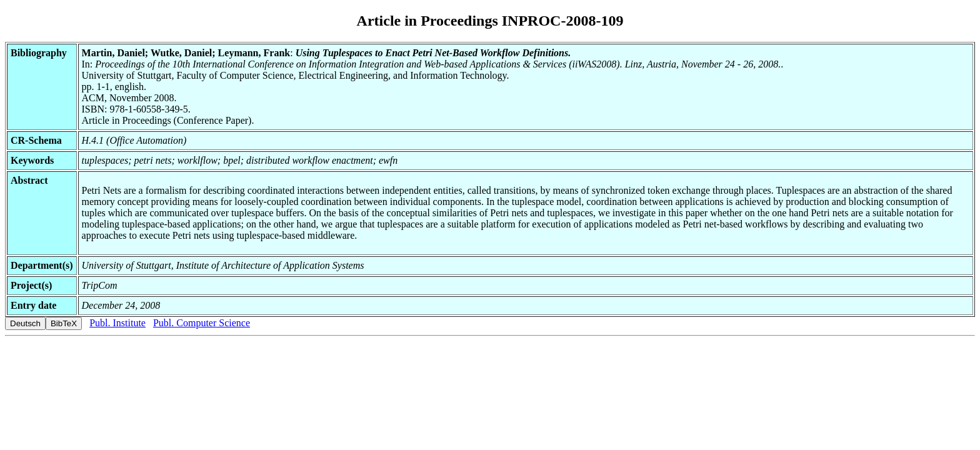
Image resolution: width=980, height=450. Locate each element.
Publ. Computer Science (202, 323)
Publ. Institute (117, 323)
